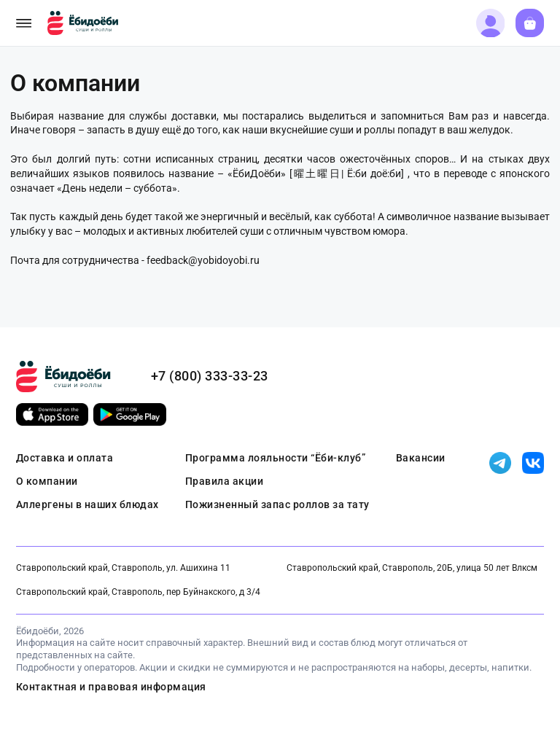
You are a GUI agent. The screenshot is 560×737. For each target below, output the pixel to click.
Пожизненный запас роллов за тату (277, 504)
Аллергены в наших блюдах (87, 504)
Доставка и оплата (65, 458)
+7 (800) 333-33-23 (210, 376)
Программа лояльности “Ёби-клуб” (276, 458)
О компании (47, 481)
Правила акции (225, 481)
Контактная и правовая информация (111, 687)
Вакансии (421, 458)
